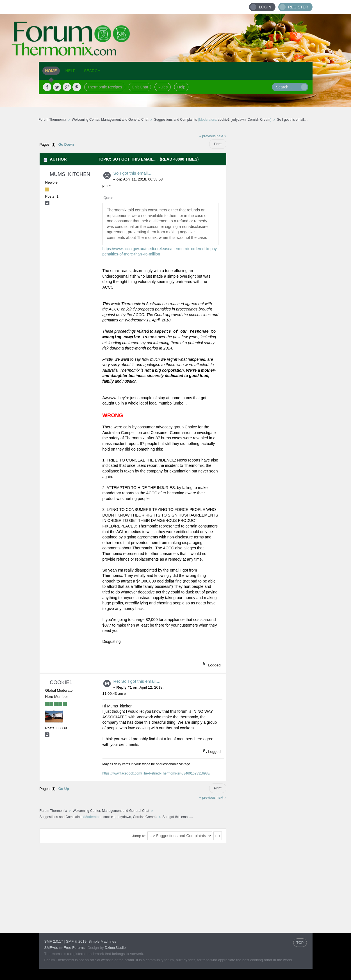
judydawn (239, 120)
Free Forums (74, 948)
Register (298, 7)
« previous (208, 136)
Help (181, 87)
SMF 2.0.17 (54, 941)
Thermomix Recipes (105, 87)
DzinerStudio (115, 948)
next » (221, 136)
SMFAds (51, 948)
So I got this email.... (133, 173)
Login (265, 7)
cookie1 (224, 120)
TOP (300, 943)
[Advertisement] (270, 215)
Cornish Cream (259, 120)
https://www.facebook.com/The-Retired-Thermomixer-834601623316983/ (157, 773)
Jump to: (139, 836)
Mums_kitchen (70, 174)
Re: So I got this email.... (137, 681)
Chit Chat (140, 87)
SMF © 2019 (76, 941)
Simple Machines (102, 941)
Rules (163, 87)
